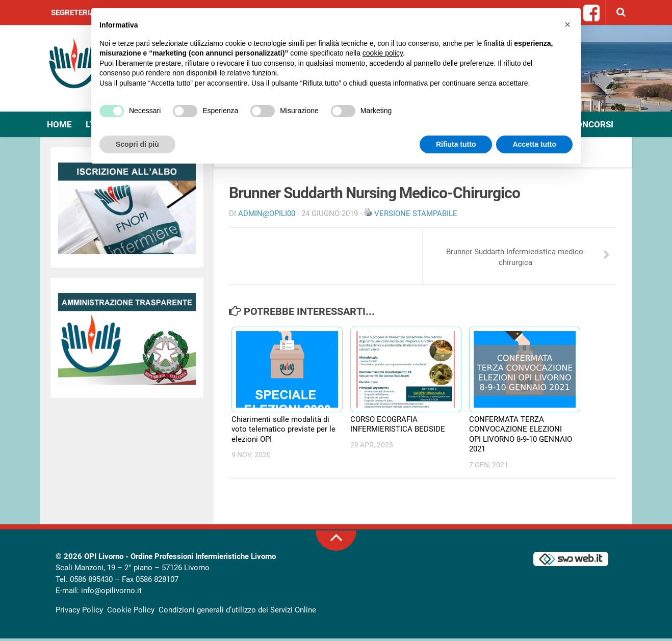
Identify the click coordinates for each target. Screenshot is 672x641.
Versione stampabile (416, 214)
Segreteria (73, 13)
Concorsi (589, 125)
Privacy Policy (79, 612)
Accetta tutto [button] (534, 144)
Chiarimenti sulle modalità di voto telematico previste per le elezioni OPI (283, 431)
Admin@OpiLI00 (267, 214)
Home (59, 125)
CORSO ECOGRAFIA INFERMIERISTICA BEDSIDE (398, 426)
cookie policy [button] (383, 53)
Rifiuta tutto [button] (456, 144)
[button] (567, 24)
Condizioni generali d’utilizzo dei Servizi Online (237, 612)
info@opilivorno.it (111, 593)
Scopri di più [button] (137, 144)
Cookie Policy (131, 612)
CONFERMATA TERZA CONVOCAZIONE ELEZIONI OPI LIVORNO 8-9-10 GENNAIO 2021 (521, 436)
